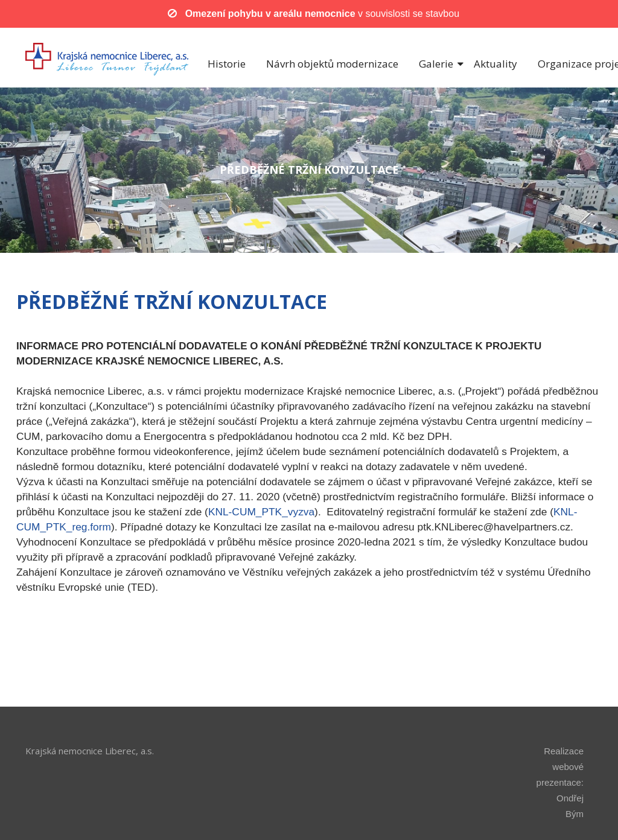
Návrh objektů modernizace (332, 64)
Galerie (436, 64)
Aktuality (495, 64)
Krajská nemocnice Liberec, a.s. (90, 751)
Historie (227, 64)
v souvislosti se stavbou (322, 14)
